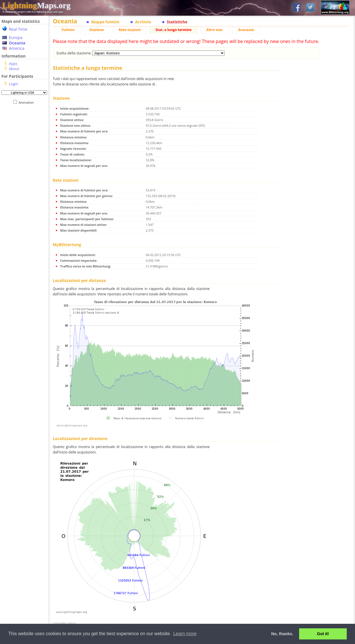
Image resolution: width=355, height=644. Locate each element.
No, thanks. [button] (282, 634)
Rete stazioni (130, 30)
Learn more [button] (185, 634)
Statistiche (177, 22)
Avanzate (246, 30)
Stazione (97, 30)
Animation (28, 102)
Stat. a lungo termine (173, 30)
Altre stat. (215, 30)
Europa (16, 37)
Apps (13, 64)
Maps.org (36, 5)
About (14, 69)
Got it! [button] (323, 634)
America (17, 48)
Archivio (143, 22)
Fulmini (68, 30)
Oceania (17, 43)
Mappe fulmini (105, 22)
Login (14, 84)
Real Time (18, 29)
